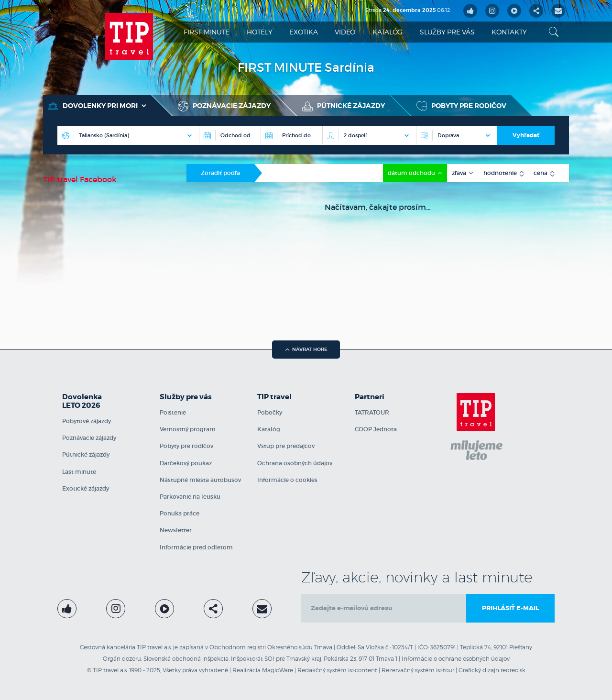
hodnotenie (501, 173)
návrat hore (306, 349)
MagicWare (278, 670)
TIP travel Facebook (80, 179)
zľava (460, 173)
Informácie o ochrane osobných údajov (456, 659)
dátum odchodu (412, 173)
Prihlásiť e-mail (510, 608)
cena (541, 173)
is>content (363, 670)
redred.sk (513, 670)
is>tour (445, 670)
